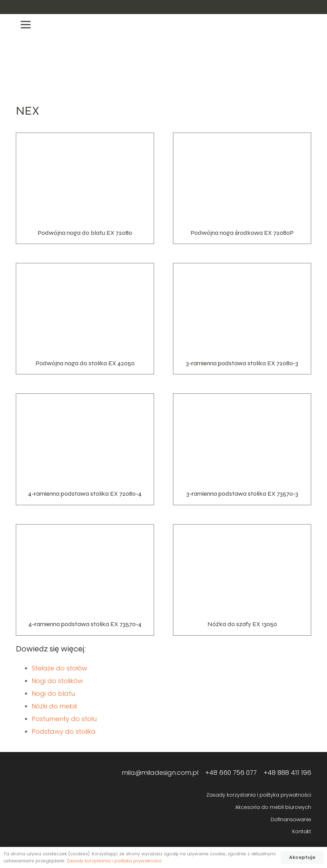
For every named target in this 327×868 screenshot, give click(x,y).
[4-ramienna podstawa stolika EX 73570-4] (85, 580)
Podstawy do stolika (64, 731)
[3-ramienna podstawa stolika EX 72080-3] (242, 319)
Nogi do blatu (53, 693)
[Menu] (163, 25)
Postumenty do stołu (64, 719)
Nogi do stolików (57, 681)
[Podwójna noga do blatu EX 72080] (85, 188)
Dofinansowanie (291, 819)
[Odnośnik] (281, 7)
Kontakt (302, 831)
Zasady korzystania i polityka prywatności (259, 795)
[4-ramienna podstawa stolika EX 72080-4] (85, 449)
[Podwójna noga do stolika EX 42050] (85, 319)
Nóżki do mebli (54, 706)
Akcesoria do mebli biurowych (273, 807)
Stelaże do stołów (59, 668)
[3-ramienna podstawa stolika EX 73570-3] (242, 449)
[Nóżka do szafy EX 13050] (242, 580)
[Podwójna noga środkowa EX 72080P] (242, 188)
